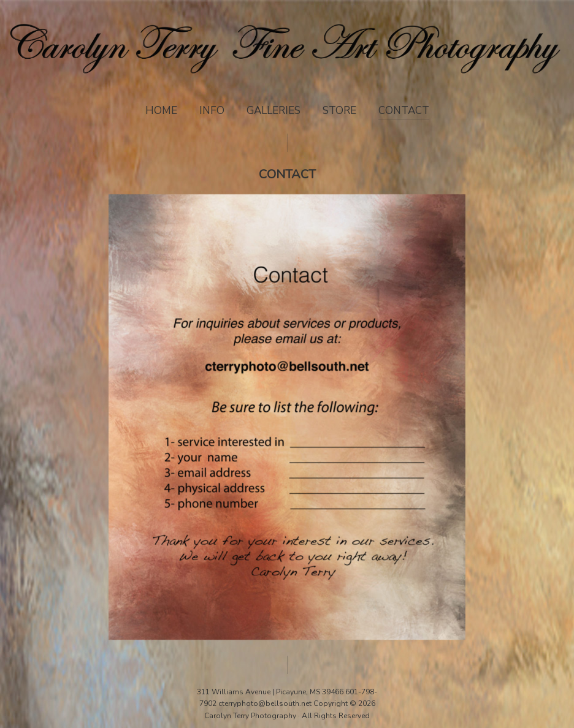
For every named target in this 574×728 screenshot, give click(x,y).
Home (161, 111)
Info (212, 111)
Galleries (274, 111)
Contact (404, 111)
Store (339, 111)
